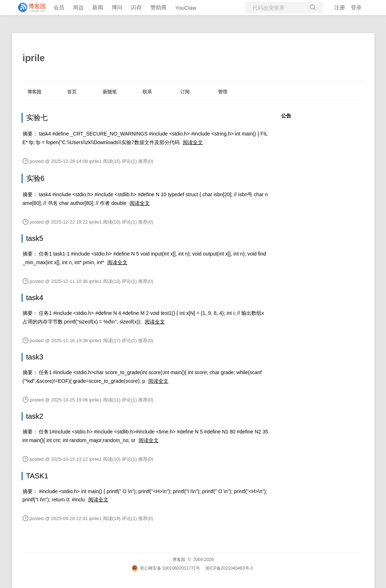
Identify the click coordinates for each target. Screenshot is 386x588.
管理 (223, 92)
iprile (34, 58)
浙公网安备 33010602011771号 (166, 568)
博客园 (34, 92)
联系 (147, 92)
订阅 (185, 92)
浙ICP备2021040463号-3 (229, 568)
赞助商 (159, 7)
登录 (356, 7)
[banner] (29, 8)
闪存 (136, 7)
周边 (78, 7)
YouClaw (186, 8)
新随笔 (110, 92)
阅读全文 (193, 142)
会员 (59, 7)
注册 (340, 7)
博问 (117, 7)
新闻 (98, 7)
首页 (72, 92)
